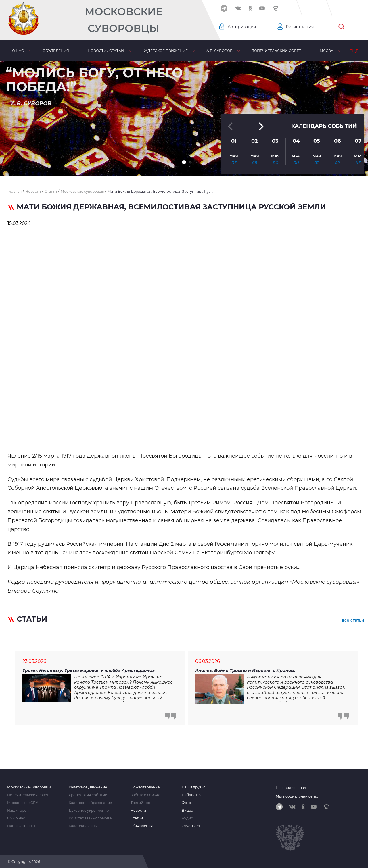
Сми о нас (16, 818)
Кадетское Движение (88, 787)
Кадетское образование (90, 803)
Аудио (187, 818)
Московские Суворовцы (124, 20)
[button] (184, 162)
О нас (18, 51)
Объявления (56, 51)
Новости (138, 811)
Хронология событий (88, 795)
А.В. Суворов (220, 51)
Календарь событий (324, 126)
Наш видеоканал (291, 788)
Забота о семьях (145, 795)
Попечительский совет (276, 51)
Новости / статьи (106, 51)
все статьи (353, 620)
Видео (187, 811)
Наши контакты (21, 826)
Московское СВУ (23, 803)
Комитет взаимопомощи (91, 818)
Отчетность (192, 826)
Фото (186, 803)
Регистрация (300, 27)
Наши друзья (193, 787)
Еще (354, 51)
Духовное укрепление (89, 811)
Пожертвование (145, 787)
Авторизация (242, 27)
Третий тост (141, 803)
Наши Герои (18, 811)
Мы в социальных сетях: (297, 796)
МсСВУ (326, 51)
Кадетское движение (165, 51)
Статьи (137, 818)
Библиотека (193, 795)
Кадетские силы (83, 826)
